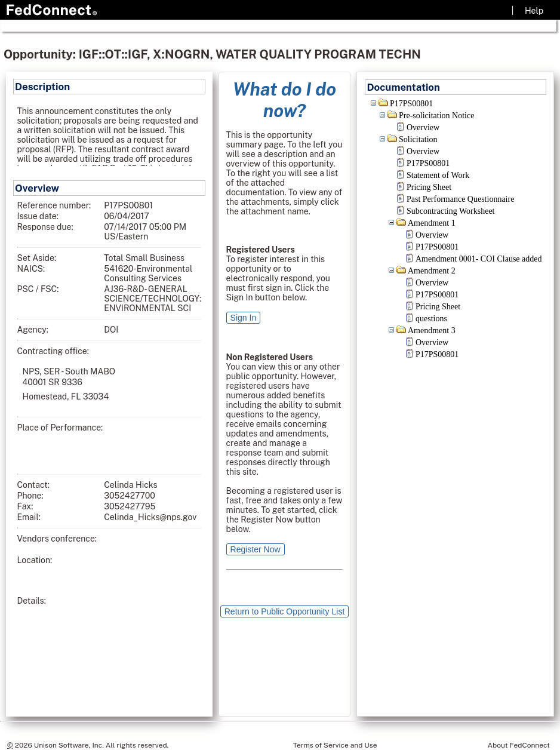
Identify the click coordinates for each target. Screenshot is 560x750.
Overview (423, 127)
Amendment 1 (432, 223)
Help (534, 11)
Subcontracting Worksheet (451, 211)
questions (431, 319)
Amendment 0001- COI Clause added (479, 259)
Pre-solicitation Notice (436, 116)
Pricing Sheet (429, 187)
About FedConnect (519, 745)
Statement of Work (438, 175)
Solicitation (418, 139)
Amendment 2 (432, 271)
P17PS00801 (411, 104)
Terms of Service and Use (335, 745)
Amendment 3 (432, 331)
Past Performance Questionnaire (460, 199)
